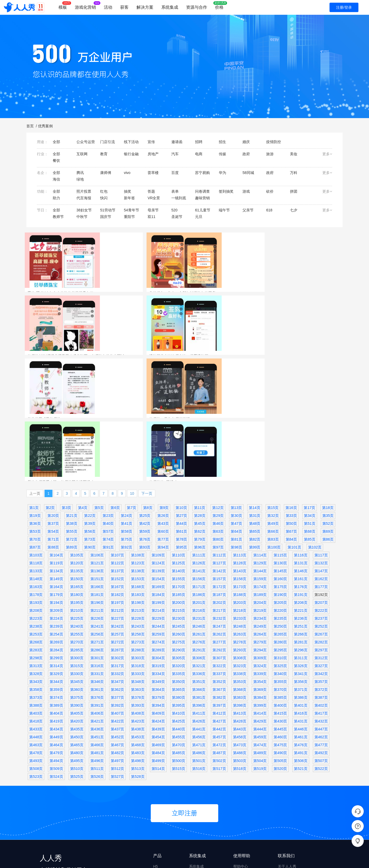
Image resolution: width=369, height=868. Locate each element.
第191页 (301, 510)
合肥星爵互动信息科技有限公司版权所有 (102, 860)
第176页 (301, 502)
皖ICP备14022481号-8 (155, 860)
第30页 (236, 431)
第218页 (240, 526)
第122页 (117, 478)
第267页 (321, 549)
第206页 (301, 518)
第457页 (219, 652)
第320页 (179, 581)
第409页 (158, 628)
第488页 (240, 668)
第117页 (321, 470)
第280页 (280, 557)
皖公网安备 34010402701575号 (263, 860)
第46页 (218, 439)
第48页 (255, 439)
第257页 (117, 549)
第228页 (138, 534)
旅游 (236, 300)
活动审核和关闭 (246, 802)
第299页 (56, 573)
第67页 (292, 447)
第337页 (219, 589)
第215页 (179, 526)
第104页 (56, 470)
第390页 (77, 620)
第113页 (240, 470)
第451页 (97, 652)
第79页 (200, 454)
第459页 (260, 652)
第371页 (301, 605)
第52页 (328, 439)
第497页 (117, 676)
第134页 (56, 486)
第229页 (158, 534)
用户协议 (285, 802)
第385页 (280, 613)
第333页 (138, 589)
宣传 (123, 300)
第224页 (56, 534)
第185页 (179, 510)
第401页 (301, 620)
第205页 (280, 518)
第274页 (158, 557)
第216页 (199, 526)
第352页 (219, 597)
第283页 (36, 565)
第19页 (35, 431)
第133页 (36, 486)
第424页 (158, 636)
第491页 (301, 668)
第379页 (158, 613)
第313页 (36, 581)
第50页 (292, 439)
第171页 (199, 502)
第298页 (36, 573)
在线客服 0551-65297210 (299, 832)
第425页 (179, 636)
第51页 (310, 439)
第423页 (138, 636)
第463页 (36, 660)
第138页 (138, 486)
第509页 (56, 684)
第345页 (77, 597)
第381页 (199, 613)
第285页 (77, 565)
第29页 (218, 431)
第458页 (240, 652)
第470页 (179, 660)
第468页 (138, 660)
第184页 (158, 510)
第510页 (77, 684)
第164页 (56, 502)
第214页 (158, 526)
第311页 (301, 573)
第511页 (97, 684)
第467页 (117, 660)
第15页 (273, 423)
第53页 (35, 447)
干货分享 (241, 792)
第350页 (179, 597)
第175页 (280, 502)
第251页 (301, 541)
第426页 (199, 636)
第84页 (292, 454)
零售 (114, 300)
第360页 (77, 605)
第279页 (260, 557)
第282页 (321, 557)
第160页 (280, 494)
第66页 (273, 447)
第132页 (321, 478)
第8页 (148, 423)
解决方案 (145, 7)
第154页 (158, 494)
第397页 (219, 620)
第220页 (280, 526)
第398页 (240, 620)
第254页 (56, 549)
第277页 (219, 557)
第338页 (240, 589)
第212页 (117, 526)
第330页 (77, 589)
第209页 (56, 526)
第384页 (260, 613)
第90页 (90, 462)
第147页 (321, 486)
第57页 (108, 447)
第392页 (117, 620)
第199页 (158, 518)
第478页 (36, 668)
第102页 (315, 462)
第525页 (77, 692)
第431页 (301, 636)
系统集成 (170, 7)
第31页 (255, 431)
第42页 (145, 439)
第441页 (199, 644)
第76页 (145, 454)
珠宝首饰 (46, 300)
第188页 (240, 510)
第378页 (138, 613)
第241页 (97, 541)
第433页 (36, 644)
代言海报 (140, 383)
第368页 (240, 605)
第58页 (127, 447)
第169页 (158, 502)
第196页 (97, 518)
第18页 (328, 423)
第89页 (72, 462)
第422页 (117, 636)
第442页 (219, 644)
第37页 (53, 439)
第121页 (97, 478)
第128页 (240, 478)
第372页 (321, 605)
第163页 (36, 502)
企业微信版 (198, 812)
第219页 (260, 526)
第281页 (301, 557)
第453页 (138, 652)
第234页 (260, 534)
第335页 (179, 589)
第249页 (260, 541)
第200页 (179, 518)
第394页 (158, 620)
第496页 (97, 676)
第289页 (158, 565)
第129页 (260, 478)
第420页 (77, 636)
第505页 (280, 676)
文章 (157, 822)
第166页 (97, 502)
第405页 (77, 628)
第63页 (218, 447)
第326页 (301, 581)
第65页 (255, 447)
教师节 (196, 300)
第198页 (138, 518)
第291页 (199, 565)
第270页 (77, 557)
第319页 (158, 581)
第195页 (77, 518)
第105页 (77, 470)
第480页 (77, 668)
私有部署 (196, 802)
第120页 (77, 478)
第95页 (182, 462)
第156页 (199, 494)
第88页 (53, 462)
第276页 (199, 557)
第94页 (163, 462)
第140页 (179, 486)
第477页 (321, 660)
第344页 (56, 597)
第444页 (260, 644)
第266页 (301, 549)
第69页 (328, 447)
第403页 (36, 628)
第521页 (301, 684)
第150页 (77, 494)
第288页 (138, 565)
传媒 (169, 383)
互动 (157, 792)
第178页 (36, 510)
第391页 (97, 620)
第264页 (260, 549)
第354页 (260, 597)
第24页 (127, 431)
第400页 (280, 620)
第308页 (240, 573)
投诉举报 (241, 812)
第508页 (36, 684)
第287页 (117, 565)
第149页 (56, 494)
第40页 (108, 439)
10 (132, 409)
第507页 (321, 676)
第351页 (199, 597)
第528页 (138, 692)
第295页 (280, 565)
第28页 (200, 431)
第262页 (219, 549)
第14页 (255, 423)
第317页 (117, 581)
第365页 (179, 605)
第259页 (158, 549)
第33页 (292, 431)
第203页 (240, 518)
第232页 (219, 534)
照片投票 (79, 300)
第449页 (56, 652)
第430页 (280, 636)
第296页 (301, 565)
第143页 (240, 486)
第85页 (310, 454)
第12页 (218, 423)
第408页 (138, 628)
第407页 (117, 628)
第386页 (301, 613)
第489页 (260, 668)
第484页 (158, 668)
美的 (143, 300)
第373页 (36, 613)
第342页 (321, 589)
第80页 (218, 454)
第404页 (56, 628)
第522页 (321, 684)
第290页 (179, 565)
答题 (287, 383)
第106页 (97, 470)
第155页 (179, 494)
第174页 (260, 502)
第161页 (301, 494)
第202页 (219, 518)
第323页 (240, 581)
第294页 (260, 565)
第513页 (138, 684)
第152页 (117, 494)
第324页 (260, 581)
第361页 (97, 605)
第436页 (97, 644)
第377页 (117, 613)
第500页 (179, 676)
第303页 (138, 573)
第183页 (138, 510)
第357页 (321, 597)
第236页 (301, 534)
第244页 (158, 541)
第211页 (97, 526)
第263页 (240, 549)
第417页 (321, 628)
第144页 (260, 486)
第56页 (90, 447)
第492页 (321, 668)
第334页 (158, 589)
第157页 (219, 494)
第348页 (138, 597)
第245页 (179, 541)
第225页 (77, 534)
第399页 (260, 620)
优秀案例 (45, 126)
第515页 (179, 684)
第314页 (56, 581)
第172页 (219, 502)
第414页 (260, 628)
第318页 (138, 581)
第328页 (36, 589)
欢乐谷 (225, 300)
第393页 (138, 620)
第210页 (77, 526)
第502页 (219, 676)
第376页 (97, 613)
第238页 (36, 541)
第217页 (219, 526)
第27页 (182, 431)
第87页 (35, 462)
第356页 (301, 597)
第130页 (280, 478)
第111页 (199, 470)
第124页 (158, 478)
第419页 (56, 636)
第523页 (36, 692)
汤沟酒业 (310, 300)
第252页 (321, 541)
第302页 (117, 573)
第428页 (240, 636)
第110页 (179, 470)
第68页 (310, 447)
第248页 (240, 541)
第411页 (199, 628)
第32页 (273, 431)
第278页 (240, 557)
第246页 (199, 541)
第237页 (321, 534)
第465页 (77, 660)
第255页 (77, 549)
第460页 (280, 652)
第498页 (138, 676)
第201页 (199, 518)
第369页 (260, 605)
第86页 (328, 454)
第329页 (56, 589)
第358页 (36, 605)
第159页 (260, 494)
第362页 (117, 605)
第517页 (219, 684)
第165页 (77, 502)
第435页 (77, 644)
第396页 (199, 620)
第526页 (97, 692)
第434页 (56, 644)
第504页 (260, 676)
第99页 (255, 462)
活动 (108, 7)
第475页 (280, 660)
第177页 (321, 502)
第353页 (240, 597)
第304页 (158, 573)
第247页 (219, 541)
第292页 (219, 565)
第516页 (199, 684)
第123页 (138, 478)
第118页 (36, 478)
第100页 (274, 462)
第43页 (163, 439)
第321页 (199, 581)
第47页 (236, 439)
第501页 (199, 676)
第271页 (97, 557)
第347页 (117, 597)
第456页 (199, 652)
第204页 (260, 518)
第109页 (158, 470)
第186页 (199, 510)
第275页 (179, 557)
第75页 (127, 454)
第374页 (56, 613)
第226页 (97, 534)
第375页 (77, 613)
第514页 (158, 684)
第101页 (294, 462)
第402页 (321, 620)
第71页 (53, 454)
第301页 (97, 573)
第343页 (36, 597)
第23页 (108, 431)
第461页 (301, 652)
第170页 (179, 502)
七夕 (33, 300)
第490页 (280, 668)
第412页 (219, 628)
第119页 (56, 478)
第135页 (77, 486)
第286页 (97, 565)
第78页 (182, 454)
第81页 (236, 454)
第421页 (97, 636)
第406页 (97, 628)
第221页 (301, 526)
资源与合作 (197, 7)
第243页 (138, 541)
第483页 (138, 668)
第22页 (90, 431)
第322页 (219, 581)
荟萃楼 (35, 306)
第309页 (260, 573)
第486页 (199, 668)
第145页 (280, 486)
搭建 (157, 832)
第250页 (280, 541)
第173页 (240, 502)
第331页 (97, 589)
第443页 (240, 644)
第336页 (199, 589)
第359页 (56, 605)
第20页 (53, 431)
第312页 (321, 573)
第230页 (179, 534)
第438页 (138, 644)
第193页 (36, 518)
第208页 (36, 526)
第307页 (219, 573)
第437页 (117, 644)
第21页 (72, 431)
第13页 (236, 423)
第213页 (138, 526)
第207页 (321, 518)
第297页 (321, 565)
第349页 (158, 597)
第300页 (77, 573)
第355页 (280, 597)
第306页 (199, 573)
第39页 (90, 439)
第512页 (117, 684)
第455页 (179, 652)
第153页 (138, 494)
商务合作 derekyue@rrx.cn (300, 822)
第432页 (321, 636)
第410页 (179, 628)
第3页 (66, 423)
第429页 (260, 636)
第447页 (321, 644)
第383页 (240, 613)
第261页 (199, 549)
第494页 (56, 676)
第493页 (36, 676)
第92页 (127, 462)
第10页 (181, 423)
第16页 (291, 423)
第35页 (328, 431)
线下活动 (249, 300)
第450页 (77, 652)
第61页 (182, 447)
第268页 (36, 557)
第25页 (145, 431)
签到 (297, 300)
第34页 (310, 431)
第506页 (301, 676)
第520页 (280, 684)
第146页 (301, 486)
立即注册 (184, 728)
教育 (33, 383)
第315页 (77, 581)
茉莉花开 (69, 383)
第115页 (280, 470)
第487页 (219, 668)
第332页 (117, 589)
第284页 (56, 565)
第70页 (35, 454)
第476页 (301, 660)
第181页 (97, 510)
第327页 (321, 581)
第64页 (236, 447)
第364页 (158, 605)
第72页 (72, 454)
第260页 (179, 549)
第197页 (117, 518)
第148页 (36, 494)
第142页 (219, 486)
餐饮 (323, 300)
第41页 (127, 439)
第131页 (301, 478)
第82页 (255, 454)
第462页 (321, 652)
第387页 (321, 613)
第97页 (218, 462)
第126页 (199, 478)
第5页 (99, 423)
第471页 (199, 660)
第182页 (117, 510)
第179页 (56, 510)
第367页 (219, 605)
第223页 (36, 534)
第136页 (97, 486)
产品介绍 (285, 792)
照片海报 (156, 383)
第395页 (179, 620)
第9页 (164, 423)
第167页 (117, 502)
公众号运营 (247, 383)
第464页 (56, 660)
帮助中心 (241, 782)
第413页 (240, 628)
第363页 (138, 605)
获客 (124, 7)
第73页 (90, 454)
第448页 (36, 652)
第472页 (219, 660)
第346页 (97, 597)
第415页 (280, 628)
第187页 (219, 510)
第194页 (56, 518)
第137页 (117, 486)
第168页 (138, 502)
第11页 (200, 423)
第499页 (158, 676)
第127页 (219, 478)
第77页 (163, 454)
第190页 (280, 510)
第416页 (301, 628)
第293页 (240, 565)
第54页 (53, 447)
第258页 (138, 549)
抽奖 (133, 300)
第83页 (273, 454)
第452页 (117, 652)
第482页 (117, 668)
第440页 (179, 644)
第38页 (72, 439)
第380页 (179, 613)
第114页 (260, 470)
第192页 (321, 510)
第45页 (200, 439)
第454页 (158, 652)
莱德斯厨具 (228, 383)
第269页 (56, 557)
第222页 (321, 526)
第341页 (301, 589)
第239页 (56, 541)
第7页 (132, 423)
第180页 (77, 510)
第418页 (36, 636)
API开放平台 (199, 792)
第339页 (260, 589)
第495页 (77, 676)
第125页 (179, 478)
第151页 (97, 494)
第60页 (163, 447)
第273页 (138, 557)
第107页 (117, 470)
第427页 (219, 636)
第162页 (321, 494)
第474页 (260, 660)
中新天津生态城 (315, 383)
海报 (157, 812)
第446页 (301, 644)
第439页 (158, 644)
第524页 (56, 692)
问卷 (157, 802)
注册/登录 (344, 7)
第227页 (117, 534)
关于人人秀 (287, 782)
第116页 (301, 470)
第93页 (145, 462)
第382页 (219, 613)
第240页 (77, 541)
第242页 (117, 541)
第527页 (117, 692)
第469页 (158, 660)
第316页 (97, 581)
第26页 (163, 431)
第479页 (56, 668)
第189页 (260, 510)
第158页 (240, 494)
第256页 (97, 549)
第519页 (260, 684)
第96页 (200, 462)
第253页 (36, 549)
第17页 (309, 423)
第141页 (199, 486)
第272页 (117, 557)
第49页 (273, 439)
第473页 (240, 660)
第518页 (240, 684)
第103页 (36, 470)
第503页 (240, 676)
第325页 (280, 581)
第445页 (280, 644)
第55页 (72, 447)
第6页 (115, 423)
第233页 (240, 534)
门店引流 (62, 300)
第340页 (280, 589)
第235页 (280, 534)
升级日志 (285, 812)
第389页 (56, 620)
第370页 (280, 605)
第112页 (219, 470)
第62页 (200, 447)
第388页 (36, 620)
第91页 (108, 462)
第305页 (179, 573)
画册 (157, 842)
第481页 (97, 668)
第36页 (35, 439)
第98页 (236, 462)
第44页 (182, 439)
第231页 (199, 534)
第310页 (280, 573)
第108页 (138, 470)
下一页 (147, 409)
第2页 (50, 423)
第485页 (179, 668)
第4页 (83, 423)
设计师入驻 (242, 822)
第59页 (145, 447)
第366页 (199, 605)
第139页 (158, 486)
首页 (30, 126)
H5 (156, 782)
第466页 (97, 660)
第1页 (34, 423)
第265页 (280, 549)
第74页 (108, 454)
